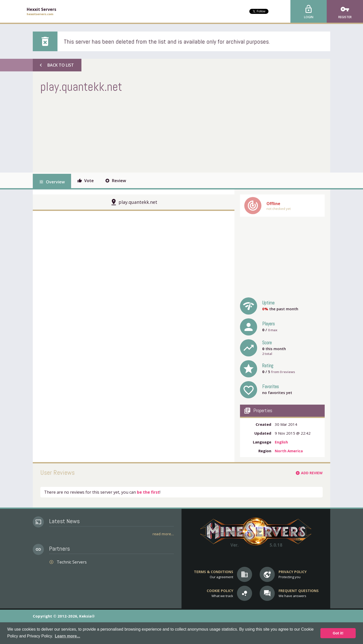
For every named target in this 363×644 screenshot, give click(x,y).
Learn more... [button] (68, 636)
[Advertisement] (132, 132)
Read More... (163, 534)
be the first (148, 492)
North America (289, 451)
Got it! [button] (338, 633)
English (281, 442)
